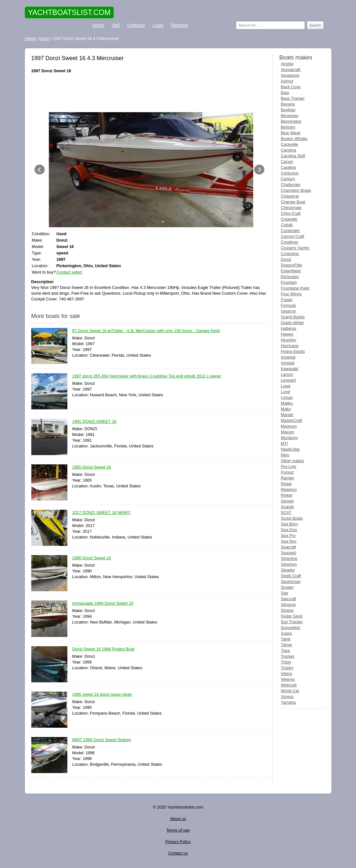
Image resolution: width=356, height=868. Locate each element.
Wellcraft (289, 685)
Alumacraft (291, 70)
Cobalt (287, 225)
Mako (286, 409)
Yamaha (288, 702)
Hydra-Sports (293, 351)
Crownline (290, 254)
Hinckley (289, 340)
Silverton (289, 564)
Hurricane (290, 346)
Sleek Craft (291, 576)
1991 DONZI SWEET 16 (94, 422)
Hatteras (289, 328)
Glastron (289, 311)
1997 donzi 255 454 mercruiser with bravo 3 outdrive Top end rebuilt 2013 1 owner (147, 376)
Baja (285, 93)
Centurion (290, 173)
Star (285, 593)
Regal (286, 484)
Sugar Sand (292, 616)
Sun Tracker (292, 622)
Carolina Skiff (293, 156)
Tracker (288, 656)
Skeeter (288, 570)
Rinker (287, 495)
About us (178, 819)
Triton (286, 662)
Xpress (287, 697)
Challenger (291, 185)
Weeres (288, 679)
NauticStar (291, 449)
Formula (288, 305)
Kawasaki (290, 369)
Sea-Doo (289, 530)
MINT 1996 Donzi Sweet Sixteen (102, 740)
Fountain (289, 282)
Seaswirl (289, 553)
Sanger (288, 501)
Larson (287, 374)
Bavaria (288, 104)
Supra (286, 633)
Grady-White (292, 323)
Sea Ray (289, 541)
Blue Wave (291, 133)
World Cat (290, 691)
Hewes (287, 334)
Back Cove (291, 87)
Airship (287, 64)
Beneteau (290, 116)
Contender (291, 231)
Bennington (291, 121)
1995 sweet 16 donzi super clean (102, 695)
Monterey (289, 438)
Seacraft (289, 547)
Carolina (289, 150)
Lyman (287, 397)
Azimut (287, 81)
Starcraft (289, 599)
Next (259, 170)
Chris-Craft (291, 213)
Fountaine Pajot (295, 288)
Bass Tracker (293, 98)
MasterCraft (292, 420)
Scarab (288, 507)
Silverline (289, 558)
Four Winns (291, 294)
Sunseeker (291, 628)
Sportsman (291, 581)
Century (288, 179)
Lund (285, 392)
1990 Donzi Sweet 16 (92, 558)
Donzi (286, 259)
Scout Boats (292, 518)
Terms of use (178, 830)
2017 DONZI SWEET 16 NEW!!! (101, 513)
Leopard (288, 380)
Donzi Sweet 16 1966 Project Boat (103, 649)
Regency (289, 489)
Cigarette (289, 219)
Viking (287, 674)
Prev (40, 170)
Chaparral (290, 196)
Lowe (286, 386)
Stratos (288, 610)
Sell (116, 25)
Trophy (287, 668)
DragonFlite (292, 265)
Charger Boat (293, 202)
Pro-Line (289, 466)
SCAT (286, 512)
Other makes (293, 461)
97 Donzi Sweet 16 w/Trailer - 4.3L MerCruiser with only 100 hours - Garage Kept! (146, 331)
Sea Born (289, 524)
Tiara (286, 651)
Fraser (287, 300)
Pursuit (287, 472)
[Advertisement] (149, 93)
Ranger (288, 478)
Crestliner (290, 242)
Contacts (136, 25)
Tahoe (287, 645)
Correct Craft (293, 236)
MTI (284, 443)
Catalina (288, 167)
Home (99, 25)
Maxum (288, 432)
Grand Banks (293, 317)
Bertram (288, 127)
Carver (287, 162)
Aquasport (290, 75)
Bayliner (288, 110)
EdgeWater (291, 271)
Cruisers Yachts (295, 248)
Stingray (288, 604)
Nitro (285, 455)
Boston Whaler (294, 139)
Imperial (288, 357)
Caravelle (290, 144)
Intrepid (288, 363)
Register (180, 25)
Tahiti (286, 639)
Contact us (178, 853)
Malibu (287, 403)
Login (158, 25)
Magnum (289, 426)
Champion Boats (296, 190)
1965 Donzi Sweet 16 (92, 467)
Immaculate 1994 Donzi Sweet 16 (103, 604)
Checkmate (291, 208)
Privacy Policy (178, 842)
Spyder (288, 587)
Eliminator (290, 277)
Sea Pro (288, 535)
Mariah (287, 415)
